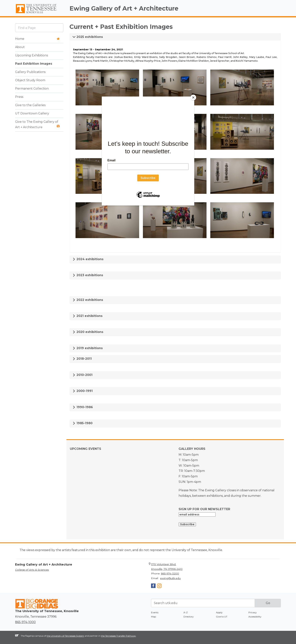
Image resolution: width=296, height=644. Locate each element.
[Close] (193, 97)
